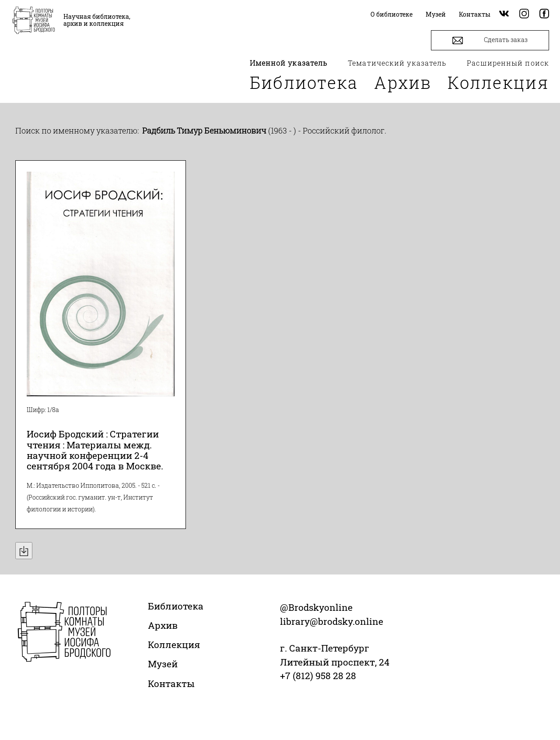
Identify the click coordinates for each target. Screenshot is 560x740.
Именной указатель (289, 63)
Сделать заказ (490, 41)
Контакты (171, 684)
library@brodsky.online (332, 621)
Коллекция (498, 82)
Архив (403, 82)
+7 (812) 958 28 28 (318, 676)
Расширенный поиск (508, 63)
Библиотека (304, 82)
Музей (163, 664)
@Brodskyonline (316, 607)
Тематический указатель (397, 63)
